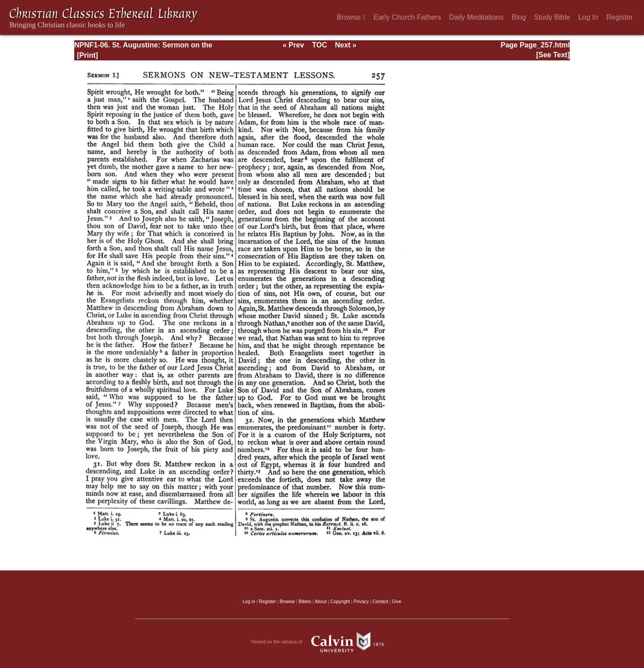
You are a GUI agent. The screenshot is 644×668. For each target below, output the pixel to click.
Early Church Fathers (407, 17)
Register (619, 17)
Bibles (305, 602)
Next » (346, 45)
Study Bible (552, 17)
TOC (320, 45)
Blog (519, 17)
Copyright (340, 602)
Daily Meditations (476, 17)
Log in (249, 602)
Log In (588, 17)
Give (396, 602)
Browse (351, 17)
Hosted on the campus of (322, 642)
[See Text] (553, 55)
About (320, 602)
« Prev (293, 45)
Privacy (361, 602)
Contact (380, 602)
